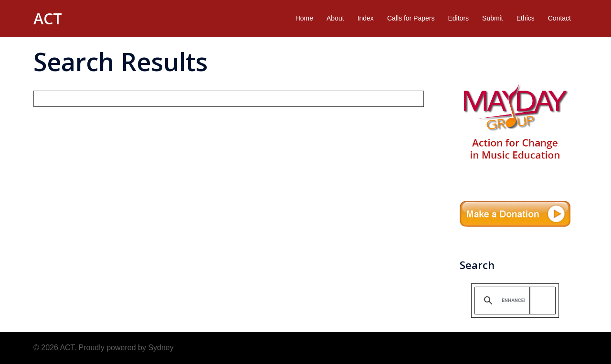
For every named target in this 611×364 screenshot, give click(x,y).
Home (304, 18)
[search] (513, 300)
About (335, 18)
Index (366, 18)
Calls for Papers (411, 18)
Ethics (526, 18)
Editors (458, 18)
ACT (48, 18)
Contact (559, 18)
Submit (493, 18)
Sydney (161, 348)
